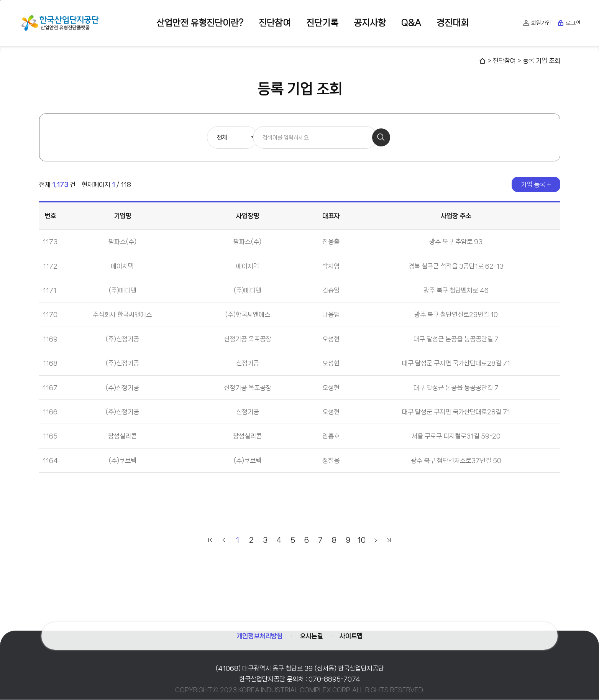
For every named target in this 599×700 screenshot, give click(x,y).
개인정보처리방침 (258, 634)
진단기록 (322, 23)
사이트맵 (353, 634)
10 (362, 541)
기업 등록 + (536, 185)
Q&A (411, 23)
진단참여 (275, 23)
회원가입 (537, 23)
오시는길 (311, 634)
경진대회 (453, 23)
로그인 (569, 23)
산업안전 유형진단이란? (200, 23)
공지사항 (370, 23)
